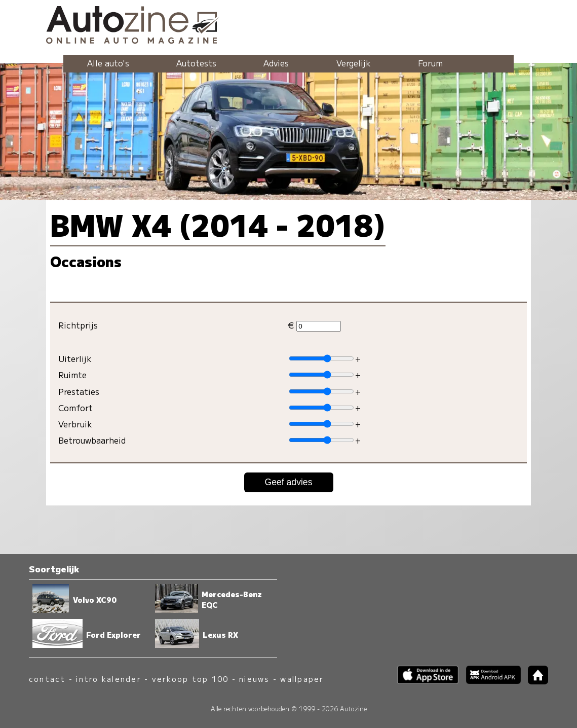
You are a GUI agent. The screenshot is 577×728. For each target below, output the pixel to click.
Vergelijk (354, 63)
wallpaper (302, 679)
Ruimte (72, 375)
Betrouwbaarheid (92, 440)
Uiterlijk (75, 358)
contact (47, 679)
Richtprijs (78, 325)
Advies (276, 63)
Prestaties (79, 391)
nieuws (254, 679)
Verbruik (75, 424)
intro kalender (108, 679)
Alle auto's (108, 63)
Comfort (75, 408)
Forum (430, 63)
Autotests (196, 63)
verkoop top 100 (190, 679)
